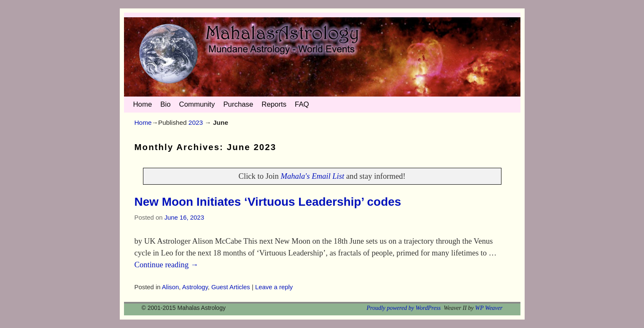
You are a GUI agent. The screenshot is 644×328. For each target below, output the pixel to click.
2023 (196, 122)
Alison (171, 287)
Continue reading (167, 265)
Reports (274, 104)
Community (197, 104)
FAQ (302, 104)
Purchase (238, 104)
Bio (165, 104)
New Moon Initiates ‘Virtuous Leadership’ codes (268, 202)
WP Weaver (489, 308)
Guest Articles (231, 287)
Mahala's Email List (312, 176)
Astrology (195, 287)
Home (143, 104)
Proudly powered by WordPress (404, 308)
